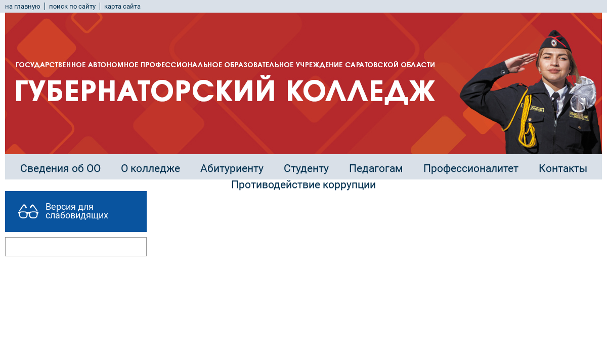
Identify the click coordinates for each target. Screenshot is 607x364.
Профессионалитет (471, 168)
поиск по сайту (72, 6)
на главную (23, 6)
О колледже (150, 168)
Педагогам (376, 168)
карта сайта (122, 6)
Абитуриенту (232, 168)
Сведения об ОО (60, 168)
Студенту (306, 168)
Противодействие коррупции (303, 185)
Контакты (563, 168)
